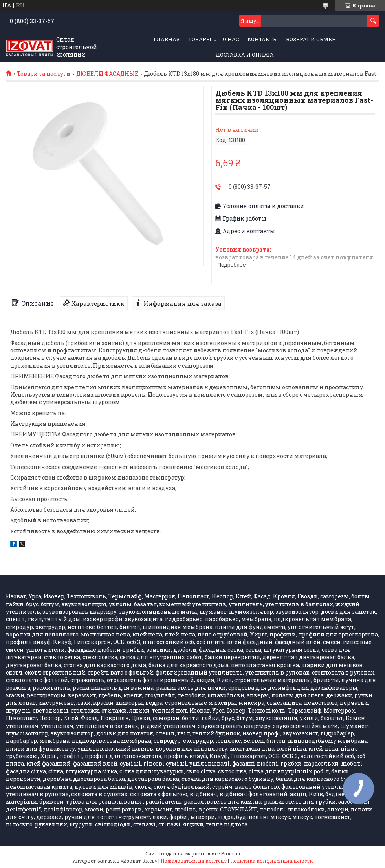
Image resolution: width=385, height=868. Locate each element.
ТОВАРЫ (200, 39)
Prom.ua (230, 853)
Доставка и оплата (245, 55)
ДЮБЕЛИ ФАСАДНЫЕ (107, 74)
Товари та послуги (44, 74)
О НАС (231, 39)
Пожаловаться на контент (194, 861)
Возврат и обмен (311, 39)
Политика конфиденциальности (272, 861)
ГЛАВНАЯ (167, 39)
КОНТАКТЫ (263, 39)
